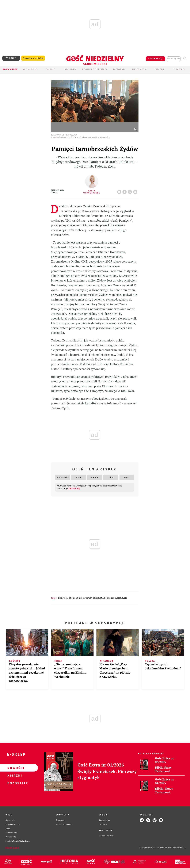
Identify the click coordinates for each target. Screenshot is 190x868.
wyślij (136, 191)
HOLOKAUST (109, 598)
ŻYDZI (124, 598)
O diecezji (180, 69)
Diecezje (160, 69)
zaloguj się (174, 59)
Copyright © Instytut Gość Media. (152, 848)
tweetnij (130, 191)
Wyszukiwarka (185, 58)
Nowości (14, 768)
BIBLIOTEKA (63, 598)
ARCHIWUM (71, 69)
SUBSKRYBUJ (155, 59)
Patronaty (119, 69)
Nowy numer (10, 69)
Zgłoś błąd (12, 848)
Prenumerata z (33, 58)
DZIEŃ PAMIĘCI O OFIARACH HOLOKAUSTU (86, 598)
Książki (14, 775)
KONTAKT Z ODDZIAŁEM (95, 69)
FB (125, 191)
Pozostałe (14, 783)
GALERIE (50, 69)
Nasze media (139, 69)
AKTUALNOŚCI (30, 69)
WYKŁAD (118, 598)
